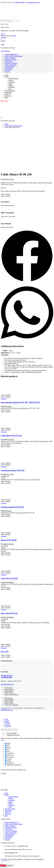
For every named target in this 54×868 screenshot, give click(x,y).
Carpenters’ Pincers (11, 60)
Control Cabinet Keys (11, 54)
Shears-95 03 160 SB (9, 540)
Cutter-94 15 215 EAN (9, 578)
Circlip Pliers (9, 61)
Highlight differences (13, 735)
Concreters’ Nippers (11, 63)
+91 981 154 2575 (6, 676)
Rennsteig (12, 87)
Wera (10, 89)
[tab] (5, 355)
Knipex (11, 80)
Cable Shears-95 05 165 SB (11, 436)
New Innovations (10, 91)
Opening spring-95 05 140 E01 (12, 507)
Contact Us (8, 96)
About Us (8, 94)
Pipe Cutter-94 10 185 (9, 613)
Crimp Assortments (11, 65)
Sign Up (14, 36)
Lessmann (12, 82)
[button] (6, 194)
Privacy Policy (9, 693)
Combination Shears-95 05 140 (13, 470)
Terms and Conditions (11, 695)
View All (7, 72)
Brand (7, 77)
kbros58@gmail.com (33, 2)
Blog (6, 98)
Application (8, 92)
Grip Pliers (8, 70)
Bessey (11, 84)
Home (7, 75)
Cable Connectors (10, 58)
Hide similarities (11, 733)
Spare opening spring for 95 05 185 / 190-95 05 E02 (20, 402)
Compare (4, 399)
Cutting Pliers (9, 68)
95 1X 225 (5, 652)
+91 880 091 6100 (19, 2)
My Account (8, 688)
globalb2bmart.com (7, 710)
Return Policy (9, 691)
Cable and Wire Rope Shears (13, 56)
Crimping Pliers (10, 66)
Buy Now (10, 866)
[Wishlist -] (4, 37)
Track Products (9, 689)
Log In (3, 34)
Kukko (11, 85)
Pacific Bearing (13, 78)
